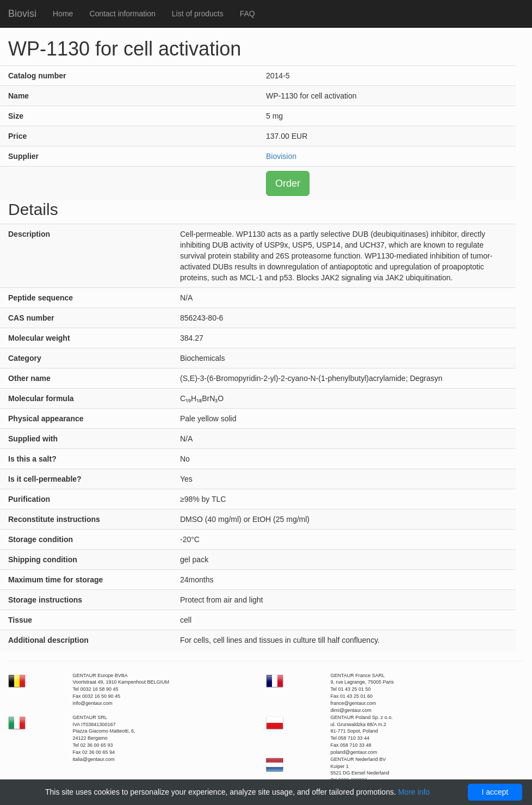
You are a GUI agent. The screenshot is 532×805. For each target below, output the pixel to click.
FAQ (248, 14)
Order (288, 183)
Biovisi (22, 14)
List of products (198, 14)
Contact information (122, 14)
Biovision (281, 156)
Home (63, 14)
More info (414, 792)
